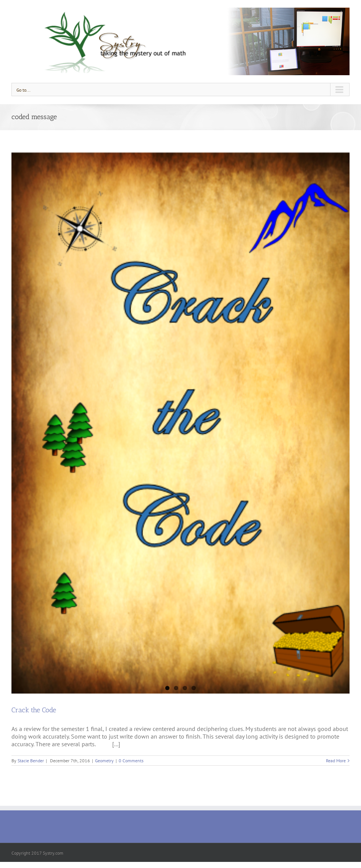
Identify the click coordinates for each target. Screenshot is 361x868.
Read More (336, 761)
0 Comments (131, 761)
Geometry (104, 761)
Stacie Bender (31, 761)
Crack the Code (34, 710)
